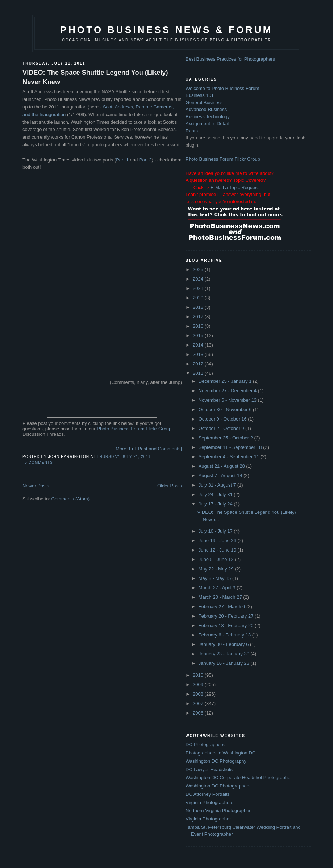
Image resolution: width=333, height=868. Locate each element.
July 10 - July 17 (216, 531)
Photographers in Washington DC (220, 753)
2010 (199, 675)
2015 (199, 335)
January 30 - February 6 (224, 644)
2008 (199, 694)
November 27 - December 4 (228, 391)
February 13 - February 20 (227, 625)
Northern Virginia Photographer (218, 810)
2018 (199, 307)
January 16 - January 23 (225, 663)
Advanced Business (206, 109)
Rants (192, 131)
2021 (199, 288)
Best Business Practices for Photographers (230, 59)
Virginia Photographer (208, 819)
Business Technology (208, 117)
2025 (199, 269)
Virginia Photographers (209, 803)
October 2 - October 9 (222, 428)
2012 (199, 364)
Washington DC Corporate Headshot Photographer (239, 777)
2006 (199, 713)
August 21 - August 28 (222, 466)
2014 (199, 345)
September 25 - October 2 (226, 438)
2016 (199, 326)
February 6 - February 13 (225, 635)
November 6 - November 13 (228, 400)
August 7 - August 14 (221, 476)
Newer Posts (36, 486)
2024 (199, 279)
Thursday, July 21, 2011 (124, 457)
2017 (199, 317)
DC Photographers (205, 744)
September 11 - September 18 (231, 447)
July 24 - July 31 (216, 494)
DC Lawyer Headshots (209, 769)
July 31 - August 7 (218, 485)
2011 (199, 373)
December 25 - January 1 (226, 381)
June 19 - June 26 (218, 541)
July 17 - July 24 (216, 504)
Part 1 (122, 160)
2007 (199, 703)
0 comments (39, 462)
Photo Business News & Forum (166, 30)
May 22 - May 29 (217, 569)
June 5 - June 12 (217, 559)
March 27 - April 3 (218, 588)
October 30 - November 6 (226, 410)
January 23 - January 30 (225, 654)
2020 (199, 298)
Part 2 (145, 160)
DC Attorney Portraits (208, 794)
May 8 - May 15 (215, 578)
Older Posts (170, 486)
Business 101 (200, 95)
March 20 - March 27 (221, 597)
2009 (199, 685)
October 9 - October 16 (223, 419)
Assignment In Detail (207, 124)
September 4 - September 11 (230, 457)
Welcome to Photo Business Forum (222, 88)
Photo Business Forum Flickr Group (134, 429)
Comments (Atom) (70, 499)
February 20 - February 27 (227, 616)
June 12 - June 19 (218, 550)
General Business (204, 103)
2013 (199, 354)
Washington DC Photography (216, 761)
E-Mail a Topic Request (235, 187)
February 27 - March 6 (222, 607)
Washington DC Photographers (218, 786)
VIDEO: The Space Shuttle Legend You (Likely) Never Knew (95, 77)
